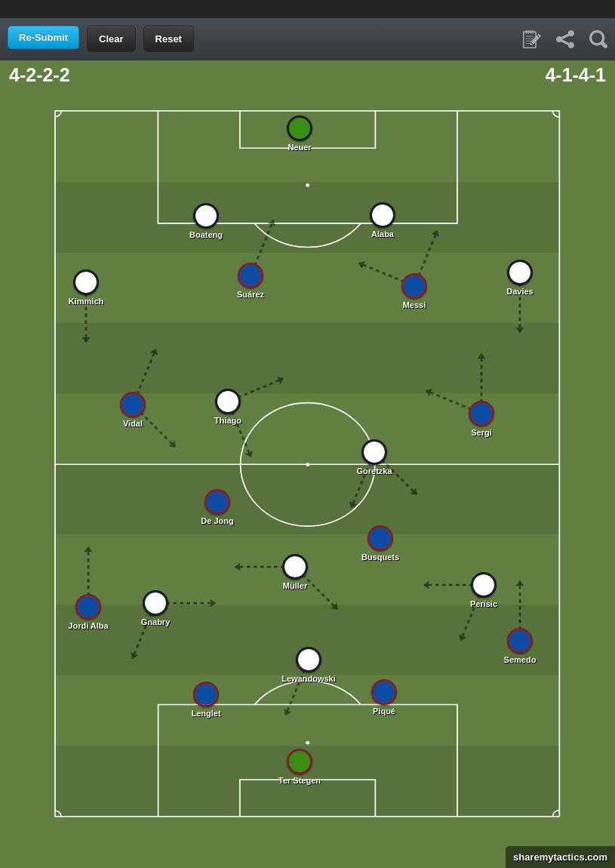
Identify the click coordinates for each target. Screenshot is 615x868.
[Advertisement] (308, 8)
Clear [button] (111, 39)
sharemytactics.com (557, 857)
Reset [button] (169, 39)
